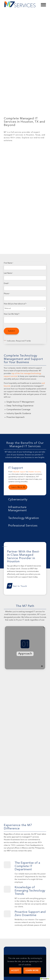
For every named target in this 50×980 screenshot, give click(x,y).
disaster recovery (35, 472)
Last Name (8, 273)
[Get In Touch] (17, 585)
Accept (15, 971)
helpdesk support (19, 472)
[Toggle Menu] (43, 5)
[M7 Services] (21, 4)
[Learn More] (18, 487)
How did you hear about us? (15, 304)
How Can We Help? (12, 314)
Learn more (32, 971)
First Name (8, 263)
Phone (7, 294)
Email (6, 284)
